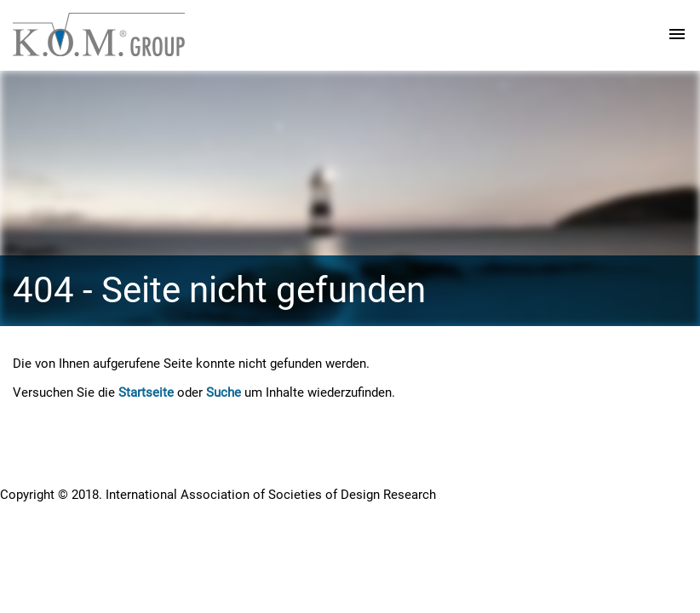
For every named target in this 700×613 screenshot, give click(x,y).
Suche (224, 392)
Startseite (146, 392)
